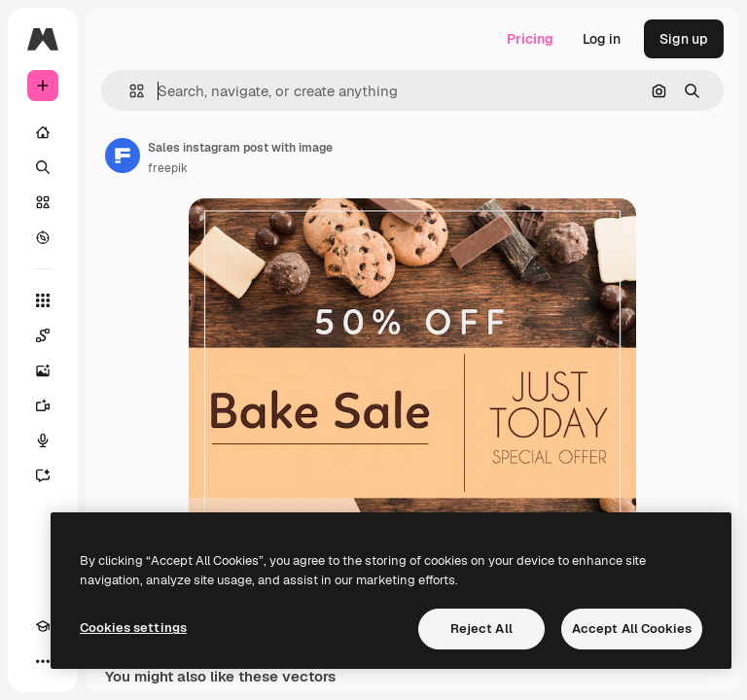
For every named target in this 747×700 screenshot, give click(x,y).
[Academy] (43, 626)
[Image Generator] (43, 370)
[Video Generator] (43, 405)
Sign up (684, 39)
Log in (602, 39)
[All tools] (43, 300)
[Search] (43, 167)
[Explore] (43, 237)
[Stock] (43, 202)
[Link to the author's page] (123, 156)
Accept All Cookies (632, 629)
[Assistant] (43, 475)
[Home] (43, 132)
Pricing (530, 39)
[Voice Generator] (43, 440)
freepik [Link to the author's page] (168, 168)
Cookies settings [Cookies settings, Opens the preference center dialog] (133, 628)
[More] (43, 661)
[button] (129, 91)
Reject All (481, 629)
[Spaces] (43, 335)
